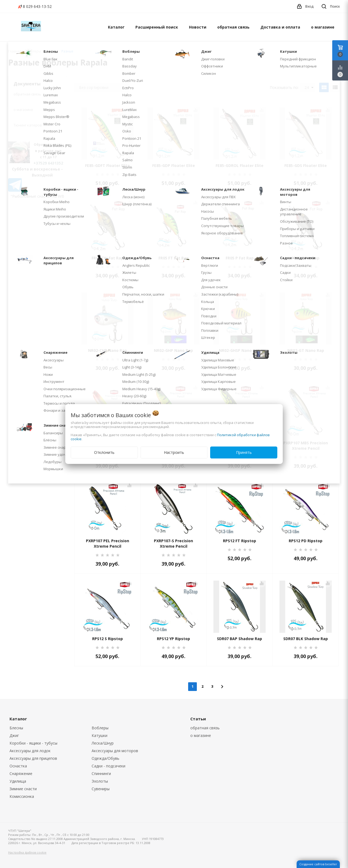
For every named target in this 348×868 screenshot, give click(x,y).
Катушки (100, 735)
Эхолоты (100, 781)
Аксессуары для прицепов (33, 758)
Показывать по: (284, 87)
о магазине (323, 27)
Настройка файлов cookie (27, 852)
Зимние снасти (23, 789)
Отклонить (104, 452)
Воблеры (100, 728)
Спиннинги (101, 774)
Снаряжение (21, 774)
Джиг (14, 735)
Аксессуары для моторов (115, 751)
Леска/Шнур (103, 743)
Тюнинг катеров (28, 125)
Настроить (174, 452)
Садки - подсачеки (108, 766)
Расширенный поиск (157, 27)
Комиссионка (22, 796)
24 (309, 87)
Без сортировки (103, 87)
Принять (244, 452)
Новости (198, 27)
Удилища (18, 781)
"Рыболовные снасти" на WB (37, 196)
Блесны (16, 728)
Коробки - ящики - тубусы (33, 743)
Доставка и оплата (280, 27)
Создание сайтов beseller (318, 864)
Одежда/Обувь (105, 758)
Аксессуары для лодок (30, 751)
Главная (15, 51)
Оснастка (18, 766)
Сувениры (101, 789)
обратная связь (233, 27)
